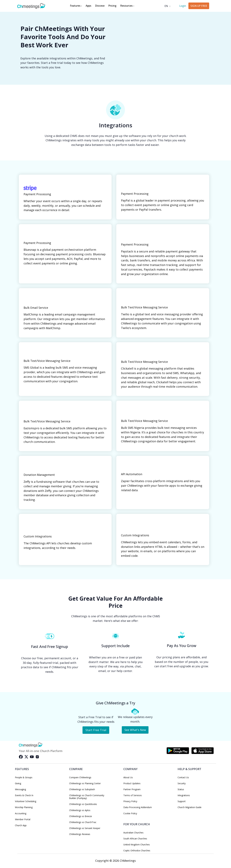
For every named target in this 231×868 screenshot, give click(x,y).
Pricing (112, 6)
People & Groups (24, 777)
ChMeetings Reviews (80, 834)
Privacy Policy (130, 801)
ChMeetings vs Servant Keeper (85, 828)
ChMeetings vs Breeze (81, 816)
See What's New (135, 730)
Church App (21, 825)
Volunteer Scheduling (26, 801)
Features (76, 6)
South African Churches (135, 839)
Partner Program (132, 789)
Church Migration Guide (190, 807)
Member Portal (23, 819)
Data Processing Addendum (138, 807)
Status (181, 789)
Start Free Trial (96, 730)
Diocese (100, 6)
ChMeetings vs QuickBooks (83, 804)
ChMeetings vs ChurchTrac (83, 822)
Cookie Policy (130, 813)
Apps (88, 6)
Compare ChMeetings (80, 777)
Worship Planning (24, 807)
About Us (128, 777)
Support (182, 801)
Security (182, 783)
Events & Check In (24, 795)
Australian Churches (133, 833)
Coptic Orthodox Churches (137, 851)
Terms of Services (133, 795)
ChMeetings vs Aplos (80, 810)
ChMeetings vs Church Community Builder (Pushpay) (87, 797)
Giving (18, 783)
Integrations (184, 795)
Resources (127, 6)
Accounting (21, 813)
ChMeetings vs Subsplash (82, 789)
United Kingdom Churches (137, 845)
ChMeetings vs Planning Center (85, 783)
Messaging (20, 789)
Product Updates (132, 783)
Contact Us (183, 777)
